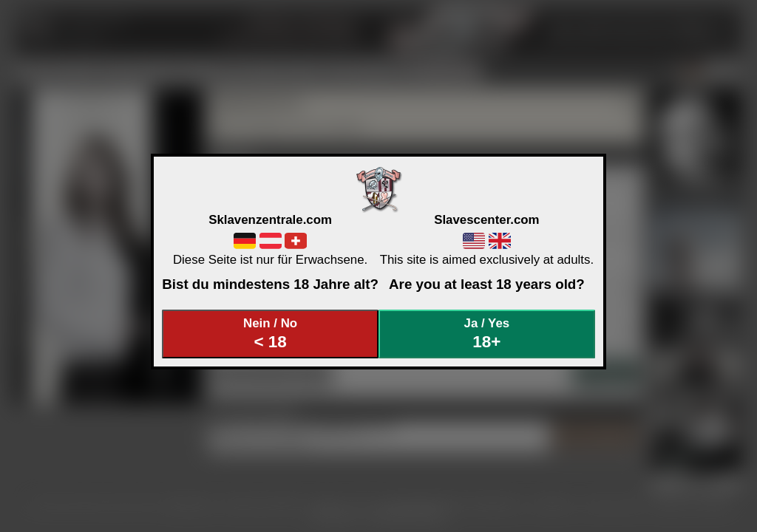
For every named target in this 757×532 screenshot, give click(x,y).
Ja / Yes (487, 334)
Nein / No (271, 334)
